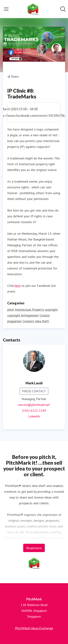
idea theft (42, 321)
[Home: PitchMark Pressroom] (33, 9)
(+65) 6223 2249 (34, 410)
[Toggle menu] (6, 9)
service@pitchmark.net (34, 405)
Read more (34, 548)
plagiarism (14, 321)
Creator (45, 315)
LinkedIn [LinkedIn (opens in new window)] (34, 416)
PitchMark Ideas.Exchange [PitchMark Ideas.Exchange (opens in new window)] (34, 628)
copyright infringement (23, 315)
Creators (28, 321)
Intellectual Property (29, 310)
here (17, 286)
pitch (11, 310)
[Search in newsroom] (63, 9)
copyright (51, 310)
